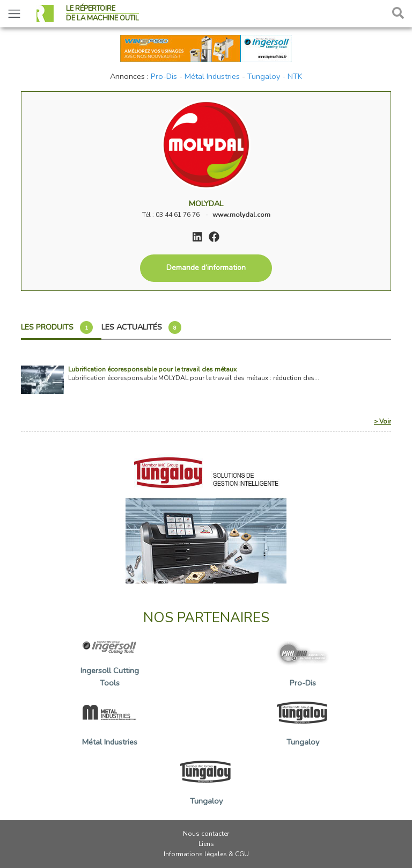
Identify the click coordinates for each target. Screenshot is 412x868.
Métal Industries (212, 76)
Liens (206, 844)
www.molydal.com (241, 215)
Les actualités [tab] (141, 327)
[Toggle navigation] (14, 14)
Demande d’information (206, 268)
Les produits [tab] (57, 327)
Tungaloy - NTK (275, 76)
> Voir (382, 421)
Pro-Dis (164, 76)
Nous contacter (206, 834)
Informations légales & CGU (206, 854)
